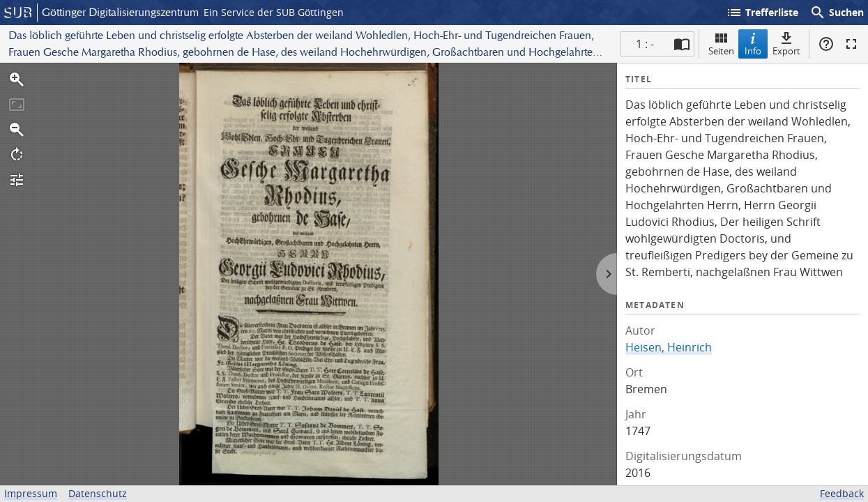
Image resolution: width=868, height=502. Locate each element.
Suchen (837, 13)
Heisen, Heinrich (669, 347)
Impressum (31, 493)
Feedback (842, 493)
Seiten (721, 44)
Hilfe (826, 44)
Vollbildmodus (851, 44)
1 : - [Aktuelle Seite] (645, 44)
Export (786, 44)
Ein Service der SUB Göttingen (274, 12)
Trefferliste (762, 13)
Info (753, 44)
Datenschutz (98, 493)
